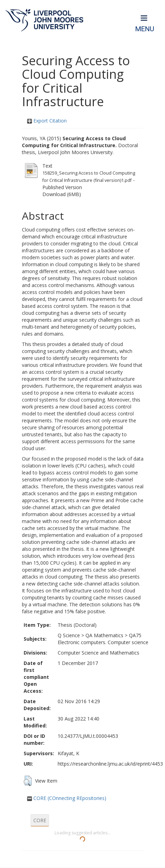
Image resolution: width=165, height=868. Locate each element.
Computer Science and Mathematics (98, 653)
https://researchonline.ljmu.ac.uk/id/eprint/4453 (110, 764)
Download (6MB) (62, 194)
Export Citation (47, 121)
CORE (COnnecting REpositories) (67, 798)
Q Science (69, 635)
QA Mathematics (104, 635)
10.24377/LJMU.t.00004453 (88, 736)
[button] (28, 781)
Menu (145, 29)
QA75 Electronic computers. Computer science (103, 639)
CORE (40, 820)
